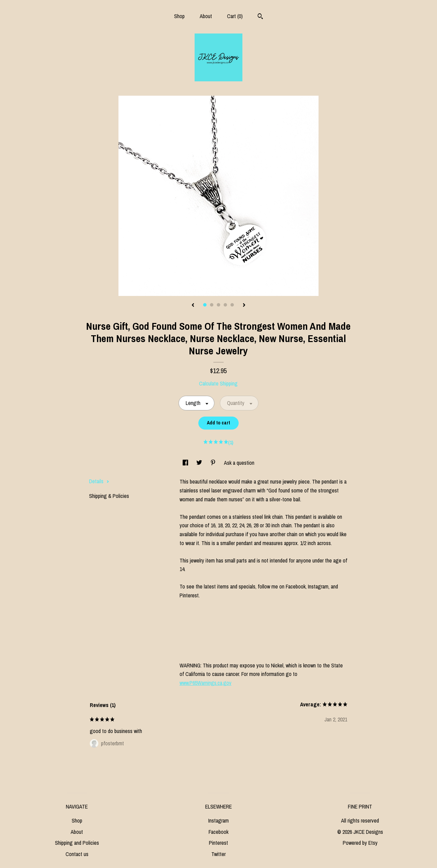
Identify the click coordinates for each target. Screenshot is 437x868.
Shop (179, 16)
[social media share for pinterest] (214, 463)
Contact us (77, 854)
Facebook (218, 832)
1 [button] (205, 305)
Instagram (218, 820)
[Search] (260, 17)
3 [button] (218, 305)
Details (99, 481)
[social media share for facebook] (186, 463)
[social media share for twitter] (200, 463)
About (206, 16)
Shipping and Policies (77, 843)
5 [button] (232, 305)
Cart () (235, 16)
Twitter (218, 854)
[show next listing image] (244, 306)
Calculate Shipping (218, 383)
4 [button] (225, 305)
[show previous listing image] (193, 306)
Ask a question (239, 463)
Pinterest (218, 843)
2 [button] (212, 305)
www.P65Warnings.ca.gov (206, 683)
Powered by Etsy (360, 843)
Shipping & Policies (109, 496)
